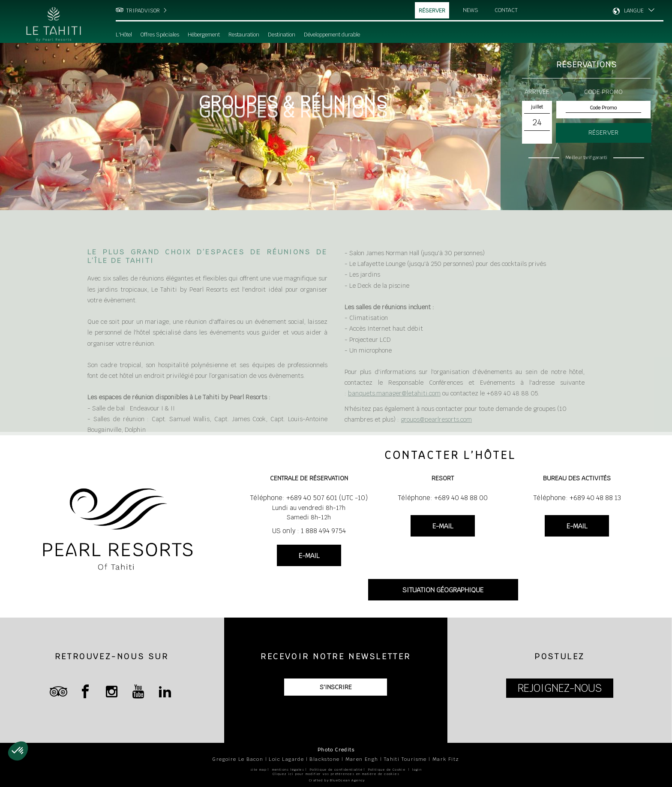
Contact (507, 10)
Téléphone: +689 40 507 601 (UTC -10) (309, 498)
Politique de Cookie (387, 770)
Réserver (432, 11)
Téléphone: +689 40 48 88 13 (577, 498)
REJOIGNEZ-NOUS (560, 688)
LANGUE (634, 11)
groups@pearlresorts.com (436, 430)
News (471, 10)
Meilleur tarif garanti (586, 157)
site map (258, 770)
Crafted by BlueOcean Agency (337, 780)
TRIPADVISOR (143, 11)
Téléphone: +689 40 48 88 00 (443, 498)
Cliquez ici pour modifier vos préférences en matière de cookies (336, 774)
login (417, 770)
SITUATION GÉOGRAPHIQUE (443, 590)
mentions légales (288, 770)
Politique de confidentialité (336, 770)
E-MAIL (309, 556)
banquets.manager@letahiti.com (394, 404)
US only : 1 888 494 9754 (309, 531)
